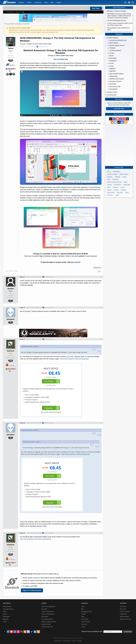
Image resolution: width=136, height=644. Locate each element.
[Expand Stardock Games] (106, 92)
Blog (52, 2)
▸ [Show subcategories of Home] (8, 24)
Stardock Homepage (15, 24)
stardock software (124, 174)
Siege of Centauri (46, 624)
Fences (5, 614)
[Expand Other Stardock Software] (108, 74)
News (46, 2)
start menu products (112, 174)
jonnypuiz (10, 319)
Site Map (79, 641)
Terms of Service (67, 641)
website (77, 262)
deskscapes (115, 179)
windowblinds (116, 172)
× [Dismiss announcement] (99, 28)
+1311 (11, 361)
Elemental (44, 609)
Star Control (45, 617)
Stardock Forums (42, 47)
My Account (123, 609)
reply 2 (36, 346)
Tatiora (11, 48)
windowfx (116, 190)
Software (22, 2)
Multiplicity (6, 619)
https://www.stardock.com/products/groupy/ (74, 359)
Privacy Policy (58, 641)
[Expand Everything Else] (106, 95)
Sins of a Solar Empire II (48, 614)
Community (38, 2)
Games (29, 2)
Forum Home (10, 12)
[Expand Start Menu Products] (108, 82)
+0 (11, 301)
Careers (83, 614)
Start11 (5, 612)
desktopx (109, 185)
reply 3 (36, 430)
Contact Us (84, 624)
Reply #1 (22, 277)
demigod (109, 190)
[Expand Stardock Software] (106, 38)
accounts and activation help (114, 182)
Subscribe (128, 632)
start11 (109, 187)
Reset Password (124, 617)
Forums (83, 627)
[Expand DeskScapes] (108, 58)
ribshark (11, 289)
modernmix (110, 195)
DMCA (74, 641)
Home (6, 24)
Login (23, 12)
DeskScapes (6, 617)
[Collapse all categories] (132, 37)
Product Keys (123, 614)
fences (109, 172)
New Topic (96, 8)
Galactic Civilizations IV (48, 612)
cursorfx (123, 187)
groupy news (97, 268)
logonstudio (120, 193)
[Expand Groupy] (108, 66)
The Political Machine (47, 619)
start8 (109, 179)
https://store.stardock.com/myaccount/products (35, 539)
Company (85, 603)
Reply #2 (22, 308)
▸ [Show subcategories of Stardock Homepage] (21, 24)
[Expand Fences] (108, 64)
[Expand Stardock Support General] (108, 46)
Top (101, 277)
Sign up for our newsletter (92, 632)
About (83, 607)
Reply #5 (22, 533)
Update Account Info (125, 619)
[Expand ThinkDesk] (108, 48)
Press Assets (85, 619)
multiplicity (118, 177)
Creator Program (86, 622)
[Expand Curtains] (108, 53)
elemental (123, 190)
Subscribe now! (119, 109)
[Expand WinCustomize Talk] (108, 87)
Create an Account (125, 612)
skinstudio (116, 187)
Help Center (123, 607)
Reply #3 (22, 339)
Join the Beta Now (61, 59)
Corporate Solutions (8, 609)
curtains (127, 193)
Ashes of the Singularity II (48, 607)
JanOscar (10, 351)
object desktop (111, 193)
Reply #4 (22, 423)
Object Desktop (7, 607)
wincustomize (118, 185)
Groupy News (26, 24)
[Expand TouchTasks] (108, 84)
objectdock (110, 177)
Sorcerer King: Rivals (47, 627)
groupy (124, 177)
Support (59, 2)
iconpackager (127, 185)
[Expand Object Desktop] (108, 43)
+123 (11, 60)
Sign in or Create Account (32, 590)
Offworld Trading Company (49, 622)
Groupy (5, 622)
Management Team (86, 612)
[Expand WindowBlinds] (108, 89)
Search (18, 12)
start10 (126, 182)
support (117, 195)
